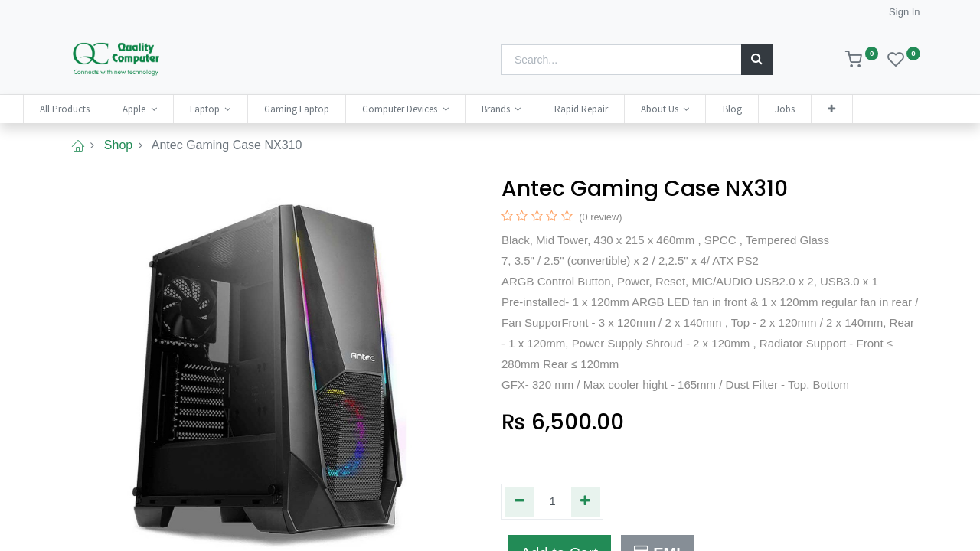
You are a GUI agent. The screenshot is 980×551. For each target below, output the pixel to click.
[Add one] (586, 501)
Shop (118, 145)
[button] (869, 109)
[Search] (757, 60)
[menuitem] (101, 109)
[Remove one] (519, 501)
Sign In (904, 12)
